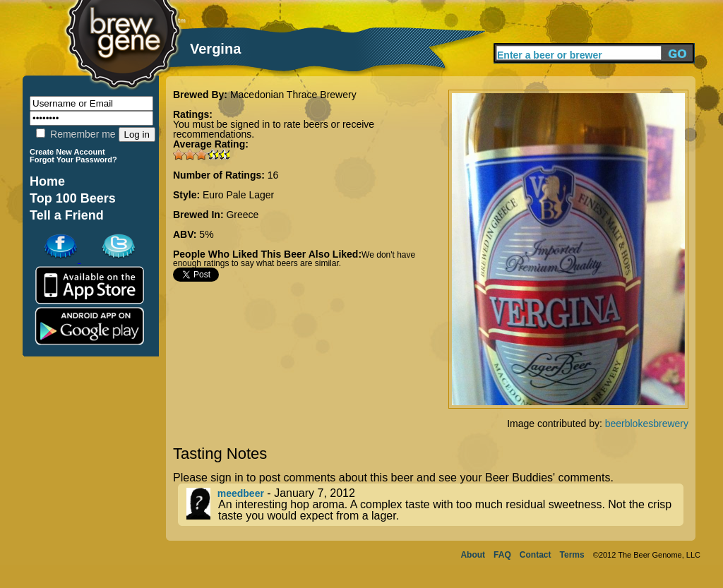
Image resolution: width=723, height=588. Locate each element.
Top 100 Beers (73, 198)
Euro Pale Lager (238, 195)
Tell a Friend (67, 215)
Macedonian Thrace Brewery (293, 95)
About (473, 555)
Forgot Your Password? (73, 160)
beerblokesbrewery (647, 424)
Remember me (76, 134)
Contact (536, 555)
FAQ (502, 555)
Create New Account (67, 152)
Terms (572, 555)
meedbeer (241, 493)
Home (47, 181)
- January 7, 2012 (435, 505)
